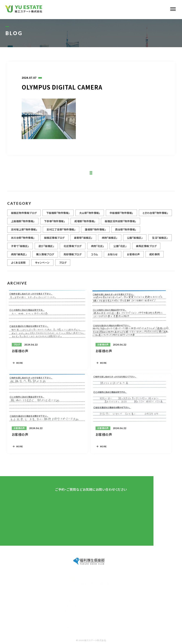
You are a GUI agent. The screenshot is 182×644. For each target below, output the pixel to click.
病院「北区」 (98, 248)
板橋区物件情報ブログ (24, 214)
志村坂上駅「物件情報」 (24, 231)
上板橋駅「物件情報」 (23, 223)
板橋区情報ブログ (54, 239)
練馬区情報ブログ (146, 248)
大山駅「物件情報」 (90, 214)
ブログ (63, 264)
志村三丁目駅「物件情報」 (61, 231)
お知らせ (113, 256)
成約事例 (155, 256)
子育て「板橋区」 (20, 248)
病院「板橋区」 (110, 239)
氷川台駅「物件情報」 (23, 239)
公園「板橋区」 (135, 239)
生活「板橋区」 (160, 239)
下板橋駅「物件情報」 (58, 214)
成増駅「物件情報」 (85, 223)
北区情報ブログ (72, 248)
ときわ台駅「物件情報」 (155, 214)
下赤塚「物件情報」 (55, 223)
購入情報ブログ (45, 256)
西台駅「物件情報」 (126, 231)
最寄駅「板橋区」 (83, 239)
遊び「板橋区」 (46, 248)
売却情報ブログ (72, 256)
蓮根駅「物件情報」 (95, 231)
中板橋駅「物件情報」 (121, 214)
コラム (94, 256)
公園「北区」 (120, 248)
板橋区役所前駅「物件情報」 (120, 223)
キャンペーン (42, 264)
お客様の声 (133, 256)
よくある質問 (18, 264)
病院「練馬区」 (19, 256)
